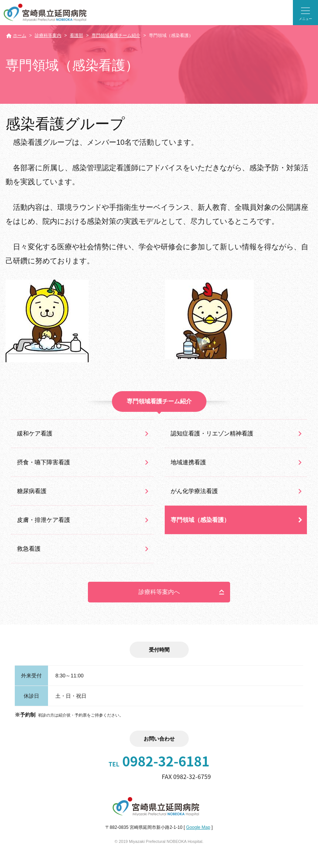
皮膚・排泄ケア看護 (44, 520)
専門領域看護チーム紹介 (116, 35)
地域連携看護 (188, 462)
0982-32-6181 (159, 761)
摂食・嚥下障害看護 (44, 462)
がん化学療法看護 (194, 491)
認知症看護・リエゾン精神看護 (212, 433)
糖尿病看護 (32, 491)
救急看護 (29, 549)
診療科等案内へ (159, 592)
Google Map (198, 827)
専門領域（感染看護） (200, 520)
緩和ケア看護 (35, 433)
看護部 (76, 35)
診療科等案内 (48, 35)
